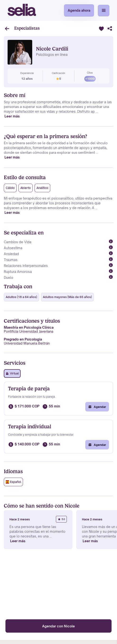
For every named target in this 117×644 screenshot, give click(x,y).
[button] (104, 11)
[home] (22, 10)
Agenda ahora (79, 10)
